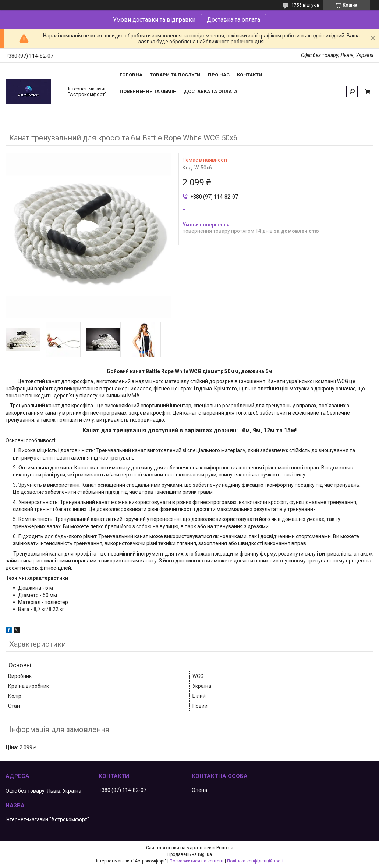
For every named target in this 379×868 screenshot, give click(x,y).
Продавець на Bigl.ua (190, 854)
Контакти (250, 75)
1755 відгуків (305, 5)
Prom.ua (225, 848)
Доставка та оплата (233, 20)
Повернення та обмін (148, 91)
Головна (131, 75)
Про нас (219, 75)
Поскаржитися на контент (197, 861)
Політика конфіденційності (255, 861)
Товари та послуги (175, 75)
